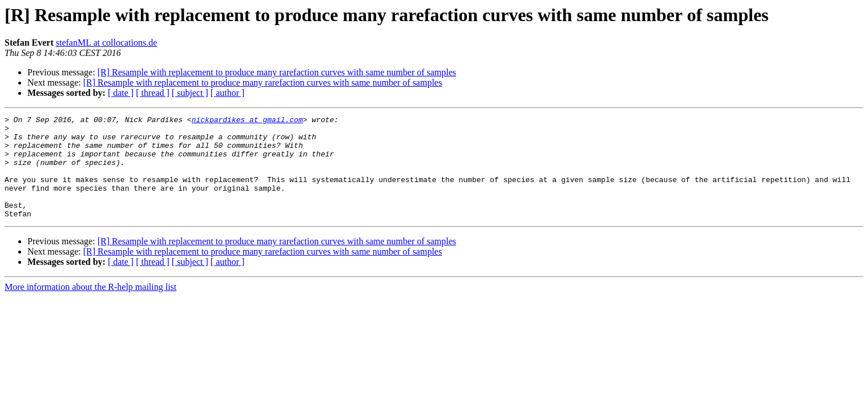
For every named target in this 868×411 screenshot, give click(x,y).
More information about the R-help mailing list (90, 307)
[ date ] (121, 93)
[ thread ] (153, 93)
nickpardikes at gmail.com (247, 121)
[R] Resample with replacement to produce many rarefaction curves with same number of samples (277, 72)
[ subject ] (190, 93)
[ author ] (228, 93)
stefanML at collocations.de (107, 43)
